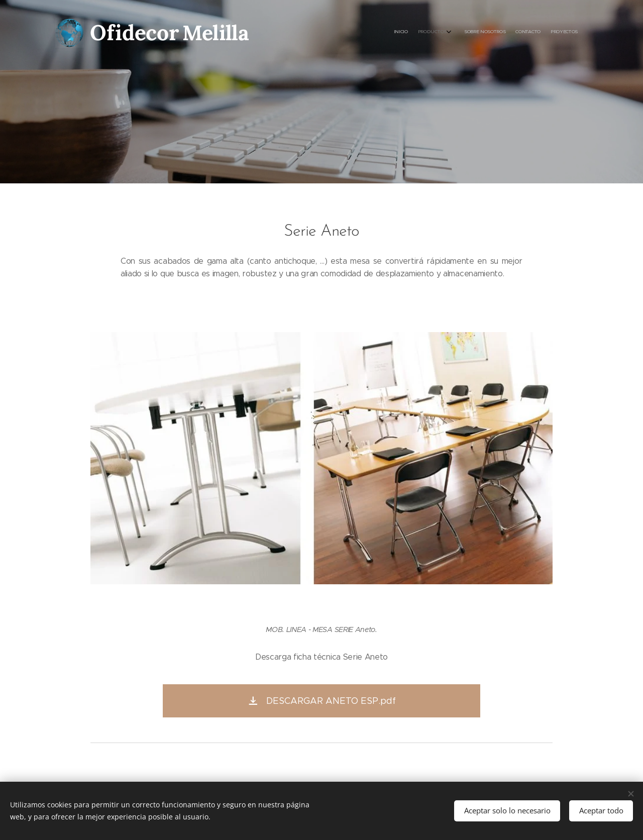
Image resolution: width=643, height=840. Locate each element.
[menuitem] (531, 33)
